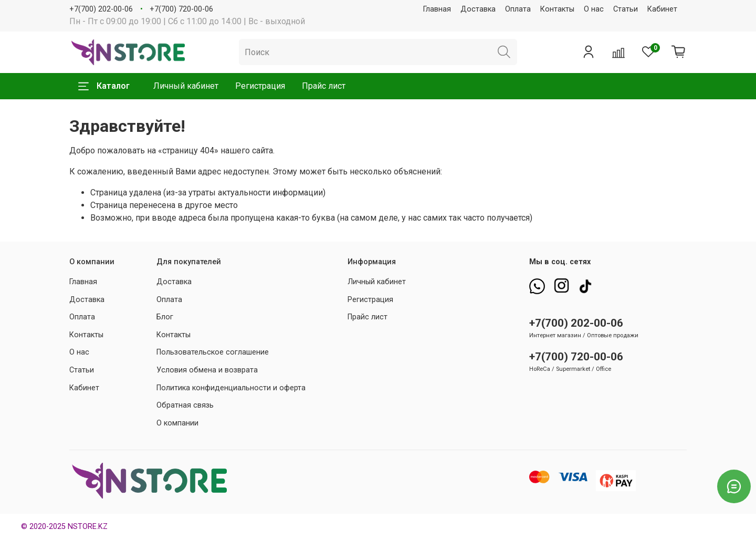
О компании (177, 423)
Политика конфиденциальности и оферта (231, 388)
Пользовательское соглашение (213, 352)
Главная (437, 9)
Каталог (104, 86)
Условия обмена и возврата (207, 370)
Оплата (518, 9)
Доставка (478, 9)
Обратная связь (185, 405)
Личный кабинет (186, 86)
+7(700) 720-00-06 (181, 9)
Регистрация (260, 86)
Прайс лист (324, 86)
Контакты (557, 9)
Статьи (626, 9)
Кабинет (662, 9)
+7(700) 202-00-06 (101, 9)
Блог (165, 317)
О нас (594, 9)
